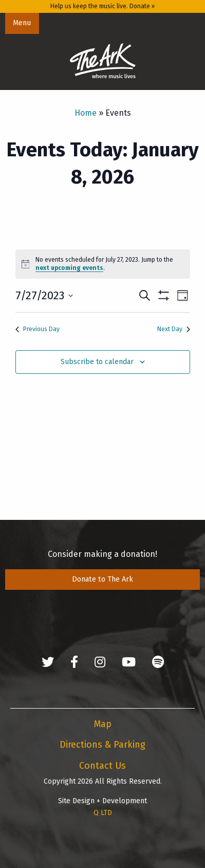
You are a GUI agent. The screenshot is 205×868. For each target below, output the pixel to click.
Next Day (174, 329)
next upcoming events (69, 268)
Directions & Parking (102, 745)
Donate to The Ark (102, 579)
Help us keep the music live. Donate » (102, 6)
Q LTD (103, 813)
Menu (22, 23)
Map (103, 724)
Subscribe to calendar (97, 362)
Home (86, 113)
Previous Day (38, 329)
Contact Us (102, 766)
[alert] (103, 264)
